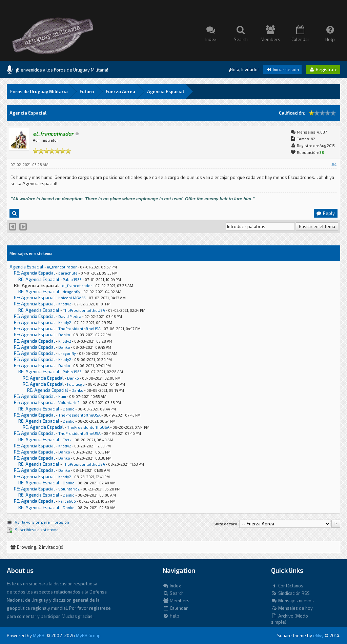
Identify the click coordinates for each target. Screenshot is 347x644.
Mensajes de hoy (292, 608)
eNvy (318, 636)
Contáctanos (287, 586)
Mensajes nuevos (292, 601)
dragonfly (72, 292)
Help (171, 616)
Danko (64, 335)
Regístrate (323, 69)
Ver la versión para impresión (42, 522)
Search (173, 593)
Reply (325, 213)
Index (172, 586)
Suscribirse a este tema (37, 530)
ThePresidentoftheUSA (84, 310)
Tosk (67, 440)
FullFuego (76, 384)
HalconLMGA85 (72, 298)
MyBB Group (88, 636)
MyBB (39, 636)
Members (176, 601)
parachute (68, 273)
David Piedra (70, 316)
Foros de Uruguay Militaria (39, 92)
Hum (62, 396)
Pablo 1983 (72, 279)
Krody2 (65, 304)
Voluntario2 (69, 402)
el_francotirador (62, 267)
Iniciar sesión (282, 69)
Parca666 (67, 501)
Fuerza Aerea (120, 92)
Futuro (87, 92)
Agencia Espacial (166, 92)
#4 (334, 165)
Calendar (175, 608)
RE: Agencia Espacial (34, 273)
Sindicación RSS (290, 593)
